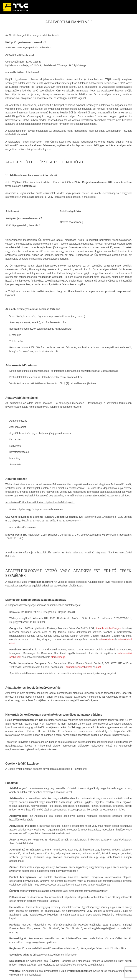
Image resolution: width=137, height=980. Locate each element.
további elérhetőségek (109, 628)
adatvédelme (106, 640)
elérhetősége (58, 657)
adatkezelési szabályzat (79, 667)
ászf (98, 667)
